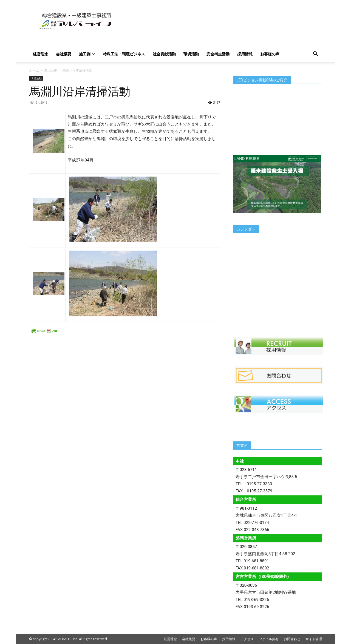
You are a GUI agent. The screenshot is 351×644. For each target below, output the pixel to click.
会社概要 (64, 54)
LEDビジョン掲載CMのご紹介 (262, 80)
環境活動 (191, 54)
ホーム (34, 70)
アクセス (247, 639)
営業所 (242, 446)
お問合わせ (292, 639)
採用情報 (245, 54)
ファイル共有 (269, 639)
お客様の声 (270, 54)
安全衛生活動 (218, 54)
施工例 (87, 54)
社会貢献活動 (164, 54)
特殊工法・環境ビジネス (124, 54)
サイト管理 (314, 639)
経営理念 (41, 54)
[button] (315, 54)
